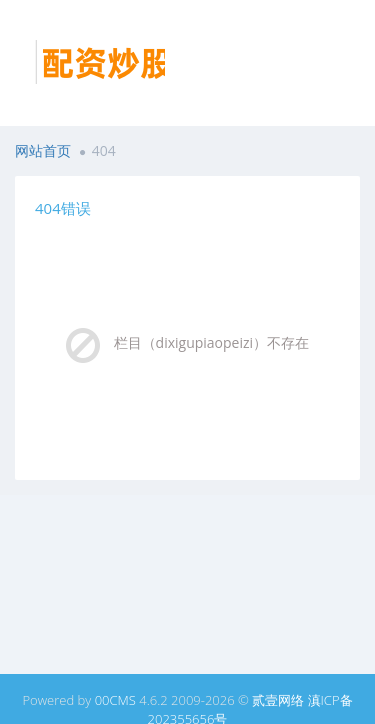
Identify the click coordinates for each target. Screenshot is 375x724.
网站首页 (43, 150)
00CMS (115, 700)
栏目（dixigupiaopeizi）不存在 (212, 342)
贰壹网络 (278, 700)
